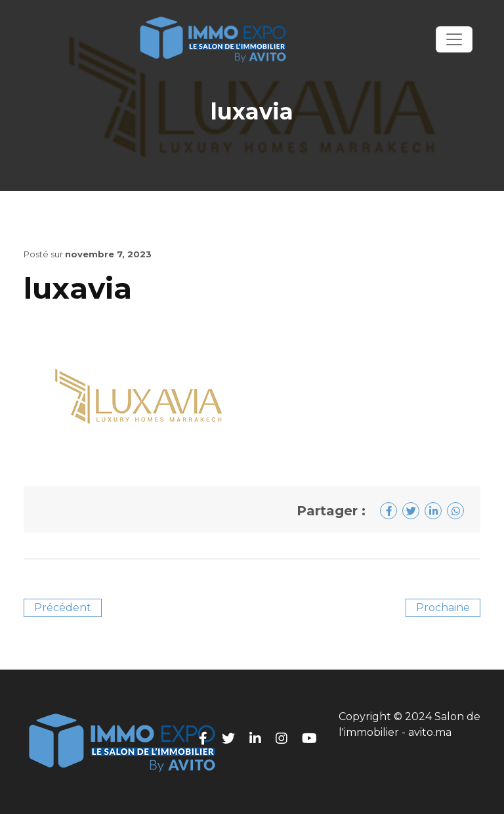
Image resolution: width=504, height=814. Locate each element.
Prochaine (443, 608)
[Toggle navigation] (454, 39)
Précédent (63, 608)
